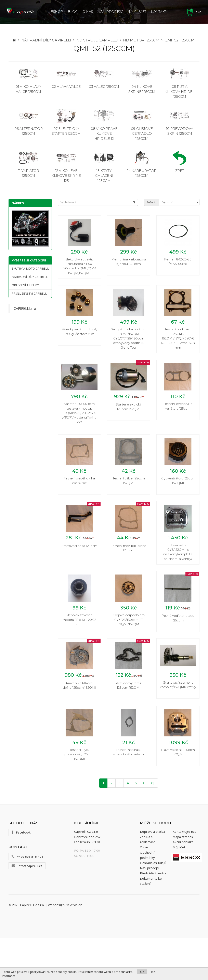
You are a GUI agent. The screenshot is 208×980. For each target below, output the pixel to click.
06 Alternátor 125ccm (29, 122)
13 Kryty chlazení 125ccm (104, 167)
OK (142, 972)
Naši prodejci (111, 12)
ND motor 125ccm (141, 40)
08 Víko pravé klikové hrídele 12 (104, 125)
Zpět (179, 162)
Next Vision (74, 947)
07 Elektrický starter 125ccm (66, 122)
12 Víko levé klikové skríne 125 (66, 167)
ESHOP (57, 12)
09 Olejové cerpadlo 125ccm (142, 125)
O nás (88, 12)
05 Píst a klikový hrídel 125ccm (180, 83)
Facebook (21, 874)
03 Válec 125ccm (104, 78)
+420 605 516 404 (27, 898)
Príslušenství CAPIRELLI (30, 293)
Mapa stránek (183, 879)
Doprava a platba (152, 873)
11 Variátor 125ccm (29, 164)
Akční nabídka (183, 884)
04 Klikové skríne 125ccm (142, 80)
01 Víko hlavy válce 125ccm (28, 80)
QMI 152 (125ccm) (180, 40)
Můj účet (138, 12)
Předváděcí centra (153, 915)
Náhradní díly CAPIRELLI (46, 40)
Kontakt (159, 12)
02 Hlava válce (66, 78)
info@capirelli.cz (27, 908)
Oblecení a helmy (25, 285)
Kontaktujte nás (184, 873)
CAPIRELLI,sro (25, 308)
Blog (73, 12)
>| (153, 825)
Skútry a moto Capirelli (31, 268)
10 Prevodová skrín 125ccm (180, 122)
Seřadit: (152, 202)
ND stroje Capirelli (97, 40)
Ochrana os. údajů (153, 905)
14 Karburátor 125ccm (142, 164)
